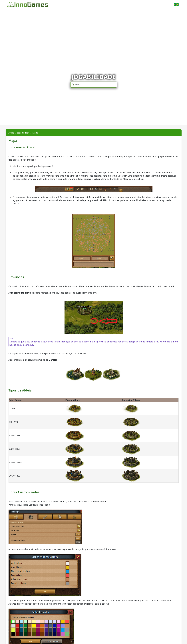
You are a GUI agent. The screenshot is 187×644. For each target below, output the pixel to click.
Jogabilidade (23, 133)
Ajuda (11, 133)
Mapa (35, 133)
